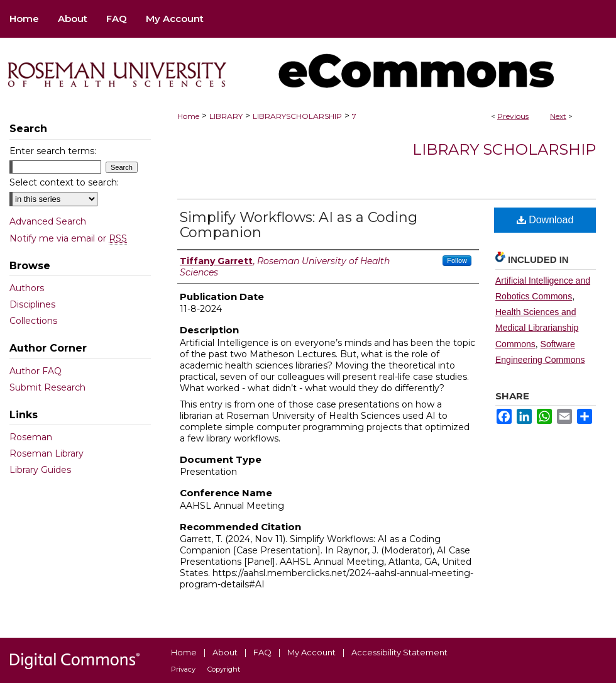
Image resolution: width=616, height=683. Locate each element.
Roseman (31, 437)
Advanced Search (48, 221)
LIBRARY (226, 116)
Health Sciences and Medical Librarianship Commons (537, 328)
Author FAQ (36, 371)
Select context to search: (64, 182)
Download (545, 220)
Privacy (183, 669)
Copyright (224, 669)
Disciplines (32, 304)
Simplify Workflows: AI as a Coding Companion (299, 225)
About (225, 652)
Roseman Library (47, 453)
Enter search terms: (53, 151)
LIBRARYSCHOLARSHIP (297, 116)
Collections (33, 321)
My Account (311, 652)
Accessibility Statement (399, 652)
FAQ (262, 652)
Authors (27, 288)
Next (558, 116)
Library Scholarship (504, 149)
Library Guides (40, 470)
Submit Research (47, 387)
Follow (457, 260)
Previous (513, 116)
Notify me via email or (68, 238)
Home (188, 116)
